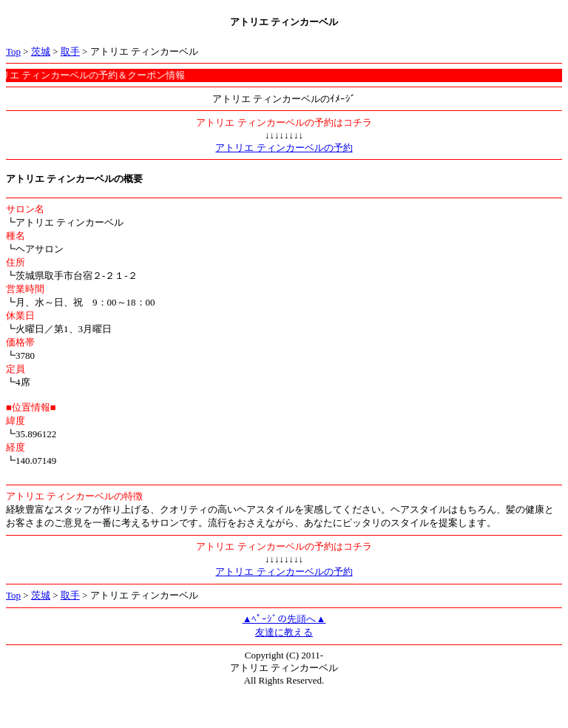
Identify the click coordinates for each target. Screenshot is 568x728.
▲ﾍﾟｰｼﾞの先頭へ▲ (284, 619)
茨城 (41, 51)
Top (13, 51)
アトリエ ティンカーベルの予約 (284, 148)
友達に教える (284, 632)
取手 (70, 51)
